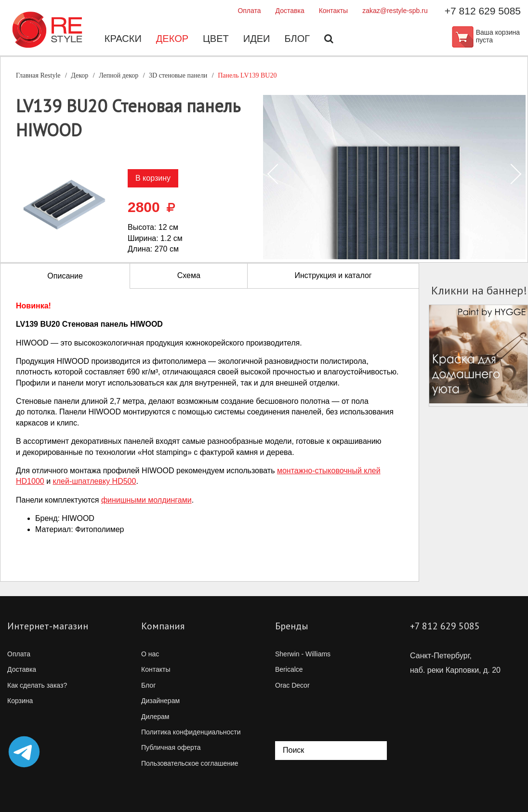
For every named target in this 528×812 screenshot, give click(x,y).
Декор (172, 39)
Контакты (333, 11)
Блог (297, 39)
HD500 (95, 481)
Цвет (216, 39)
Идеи (257, 39)
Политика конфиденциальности (191, 732)
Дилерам (155, 717)
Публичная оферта (171, 747)
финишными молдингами (146, 500)
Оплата (249, 11)
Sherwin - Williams (303, 654)
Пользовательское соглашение (190, 763)
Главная (38, 75)
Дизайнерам (160, 701)
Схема (189, 275)
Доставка (290, 11)
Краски (123, 39)
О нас (150, 654)
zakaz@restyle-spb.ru (395, 11)
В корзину (153, 178)
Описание (65, 276)
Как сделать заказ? (37, 685)
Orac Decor (292, 685)
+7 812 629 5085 (483, 11)
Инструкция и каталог (333, 275)
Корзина (20, 701)
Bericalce (289, 669)
